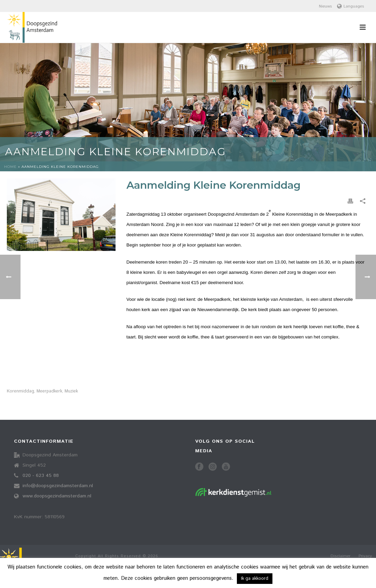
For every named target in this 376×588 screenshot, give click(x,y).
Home (10, 167)
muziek (71, 391)
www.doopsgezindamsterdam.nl (57, 496)
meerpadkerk (49, 391)
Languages (351, 6)
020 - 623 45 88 (41, 476)
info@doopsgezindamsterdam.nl (58, 486)
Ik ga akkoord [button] (255, 579)
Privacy (365, 556)
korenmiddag (21, 391)
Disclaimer (340, 556)
